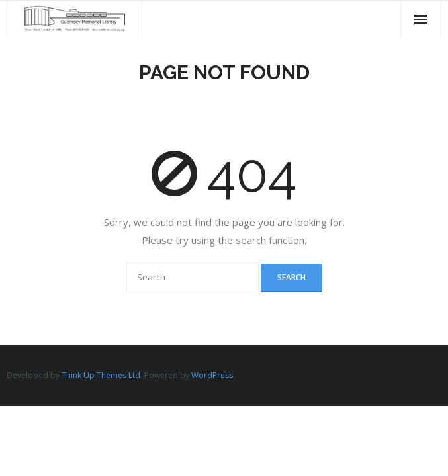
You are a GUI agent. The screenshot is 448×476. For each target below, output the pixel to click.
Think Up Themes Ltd (101, 375)
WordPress (212, 375)
